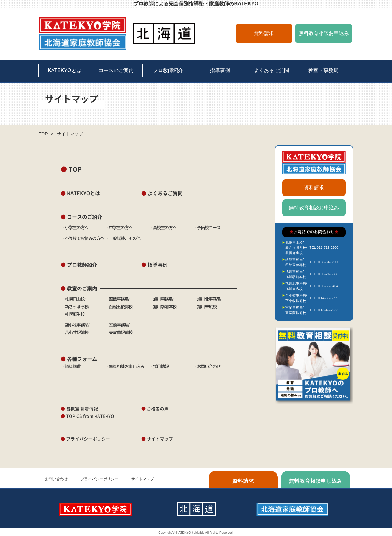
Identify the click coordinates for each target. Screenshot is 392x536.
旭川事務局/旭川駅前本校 (296, 274)
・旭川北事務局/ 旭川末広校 (207, 307)
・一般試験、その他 (123, 238)
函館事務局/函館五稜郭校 (296, 262)
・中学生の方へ (119, 228)
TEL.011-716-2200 (324, 248)
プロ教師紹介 (168, 70)
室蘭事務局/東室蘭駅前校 (296, 310)
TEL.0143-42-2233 (324, 310)
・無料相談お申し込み (124, 366)
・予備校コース (207, 228)
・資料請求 (71, 366)
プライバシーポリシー (85, 439)
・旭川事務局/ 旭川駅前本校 (163, 307)
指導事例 (220, 70)
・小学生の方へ (75, 228)
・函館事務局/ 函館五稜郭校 (119, 307)
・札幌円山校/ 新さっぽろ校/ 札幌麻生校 (75, 307)
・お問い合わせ (207, 366)
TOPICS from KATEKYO (87, 416)
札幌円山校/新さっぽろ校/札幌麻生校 (296, 248)
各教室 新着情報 (79, 409)
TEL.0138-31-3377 (324, 262)
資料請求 (264, 33)
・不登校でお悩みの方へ (82, 238)
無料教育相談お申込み (324, 33)
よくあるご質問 (272, 70)
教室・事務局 (323, 70)
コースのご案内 (116, 70)
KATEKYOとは (64, 70)
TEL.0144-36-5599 (324, 298)
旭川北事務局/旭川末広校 (296, 286)
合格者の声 (155, 409)
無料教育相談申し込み (316, 481)
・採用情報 (159, 366)
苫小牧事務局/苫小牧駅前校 (296, 298)
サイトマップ (157, 439)
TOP (43, 134)
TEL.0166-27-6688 (324, 274)
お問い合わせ (56, 479)
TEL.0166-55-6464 (324, 286)
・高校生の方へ (163, 228)
